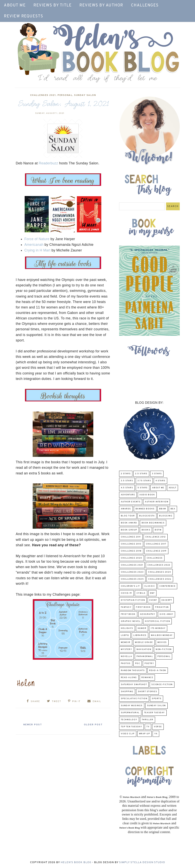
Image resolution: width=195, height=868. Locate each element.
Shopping (127, 692)
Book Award (129, 523)
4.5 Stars (127, 488)
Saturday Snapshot (134, 685)
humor (142, 628)
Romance (147, 678)
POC (138, 663)
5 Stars (143, 488)
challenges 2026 (160, 579)
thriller (148, 720)
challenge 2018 (131, 551)
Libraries (140, 635)
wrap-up (145, 734)
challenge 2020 (132, 558)
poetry (149, 663)
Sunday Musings (132, 706)
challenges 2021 (43, 95)
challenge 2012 (156, 537)
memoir (126, 642)
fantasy (126, 607)
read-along (129, 678)
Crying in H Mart (37, 250)
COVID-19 (126, 593)
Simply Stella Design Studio (142, 862)
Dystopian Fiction (133, 600)
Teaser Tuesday (155, 713)
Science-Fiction (162, 685)
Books (146, 530)
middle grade (144, 642)
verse (158, 727)
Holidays (127, 628)
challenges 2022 (159, 565)
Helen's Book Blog (76, 862)
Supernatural (130, 713)
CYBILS (141, 593)
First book (143, 607)
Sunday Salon (85, 95)
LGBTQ (125, 635)
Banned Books (145, 509)
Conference (167, 586)
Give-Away (166, 614)
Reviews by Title (53, 5)
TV (148, 727)
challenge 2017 (156, 544)
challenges (155, 558)
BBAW (163, 509)
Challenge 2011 (131, 537)
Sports (157, 699)
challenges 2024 (160, 572)
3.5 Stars (127, 481)
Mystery (127, 649)
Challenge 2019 (156, 551)
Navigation (144, 649)
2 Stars (126, 474)
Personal (65, 95)
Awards (126, 509)
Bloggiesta (147, 516)
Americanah (34, 245)
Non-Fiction (164, 649)
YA (156, 734)
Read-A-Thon (158, 671)
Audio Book (147, 495)
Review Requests (24, 16)
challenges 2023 (132, 572)
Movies (162, 642)
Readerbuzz (48, 163)
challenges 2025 (132, 579)
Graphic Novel (131, 621)
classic (150, 586)
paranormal (145, 656)
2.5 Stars (141, 474)
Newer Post (34, 724)
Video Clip (128, 734)
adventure (128, 495)
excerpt (167, 600)
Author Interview (157, 502)
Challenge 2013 (131, 544)
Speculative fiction (134, 699)
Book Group (129, 530)
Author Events (131, 502)
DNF (152, 593)
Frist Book (128, 614)
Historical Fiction (157, 621)
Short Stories (148, 692)
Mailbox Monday (162, 635)
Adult (173, 488)
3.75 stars (144, 481)
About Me (15, 5)
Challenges (145, 5)
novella (127, 656)
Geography (148, 614)
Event (153, 600)
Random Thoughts (133, 671)
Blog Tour (128, 516)
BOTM (158, 530)
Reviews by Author (101, 5)
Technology (129, 720)
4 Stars (160, 481)
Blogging (166, 516)
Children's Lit (130, 586)
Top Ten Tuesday (132, 727)
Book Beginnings (153, 523)
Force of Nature (37, 239)
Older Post (92, 724)
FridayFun (162, 607)
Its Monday (158, 628)
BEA (173, 509)
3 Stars (157, 474)
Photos (126, 663)
